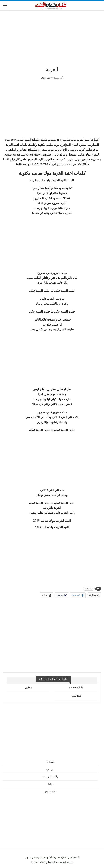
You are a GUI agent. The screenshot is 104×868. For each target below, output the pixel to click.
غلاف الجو (50, 791)
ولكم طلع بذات (50, 777)
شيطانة (50, 762)
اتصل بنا (35, 862)
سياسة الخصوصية (65, 862)
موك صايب (89, 589)
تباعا (50, 784)
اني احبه (50, 769)
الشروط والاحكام (48, 862)
